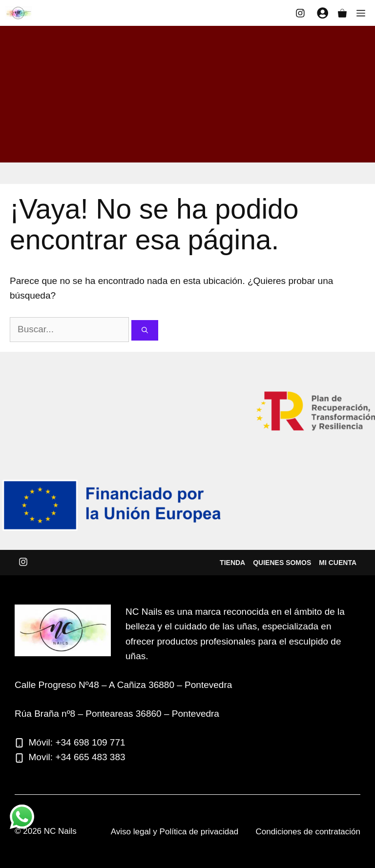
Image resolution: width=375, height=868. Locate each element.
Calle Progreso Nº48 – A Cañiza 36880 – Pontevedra (123, 685)
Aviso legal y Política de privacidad (175, 832)
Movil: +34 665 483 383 (77, 757)
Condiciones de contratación (308, 832)
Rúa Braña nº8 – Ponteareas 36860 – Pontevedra (117, 714)
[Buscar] (145, 330)
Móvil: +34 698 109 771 (77, 742)
